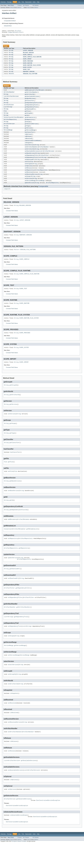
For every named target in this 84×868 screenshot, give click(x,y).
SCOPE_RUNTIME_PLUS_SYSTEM (32, 67)
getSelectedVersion (31, 127)
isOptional (28, 138)
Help (38, 2)
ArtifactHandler (9, 94)
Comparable (7, 21)
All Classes (36, 5)
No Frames (26, 5)
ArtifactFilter (9, 107)
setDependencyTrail (31, 163)
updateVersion (29, 189)
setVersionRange (30, 187)
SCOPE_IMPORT (27, 60)
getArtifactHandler (31, 94)
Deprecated (28, 2)
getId (27, 118)
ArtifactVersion (13, 99)
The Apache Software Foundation (19, 866)
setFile (27, 167)
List (5, 99)
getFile (27, 114)
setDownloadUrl (30, 165)
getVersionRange (30, 134)
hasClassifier (29, 136)
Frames (20, 5)
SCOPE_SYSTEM (27, 69)
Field (11, 8)
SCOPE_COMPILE (28, 56)
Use (19, 2)
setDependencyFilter (31, 160)
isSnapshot (28, 147)
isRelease (28, 140)
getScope (28, 125)
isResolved (28, 143)
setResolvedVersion (31, 180)
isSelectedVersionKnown (33, 145)
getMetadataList (30, 121)
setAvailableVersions (32, 156)
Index (34, 2)
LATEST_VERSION (28, 51)
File (5, 114)
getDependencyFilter (31, 107)
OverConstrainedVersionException (48, 824)
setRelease (28, 174)
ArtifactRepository (10, 123)
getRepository (29, 123)
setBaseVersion (30, 158)
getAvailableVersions (32, 99)
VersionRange (8, 134)
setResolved (29, 178)
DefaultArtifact (8, 26)
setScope (28, 182)
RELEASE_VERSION (28, 53)
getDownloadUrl (30, 112)
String (11, 51)
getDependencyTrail (31, 110)
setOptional (29, 171)
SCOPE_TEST (27, 71)
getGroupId (28, 116)
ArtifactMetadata (39, 92)
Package (9, 2)
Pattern (11, 75)
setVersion (28, 185)
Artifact (13, 21)
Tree (23, 2)
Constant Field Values (12, 218)
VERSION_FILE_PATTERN (30, 75)
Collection (7, 121)
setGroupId (28, 169)
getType (27, 129)
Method (19, 8)
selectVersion (29, 149)
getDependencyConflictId (33, 105)
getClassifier (29, 103)
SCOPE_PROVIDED (28, 62)
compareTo (7, 195)
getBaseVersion (30, 101)
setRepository (29, 176)
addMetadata (29, 92)
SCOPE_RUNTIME (28, 64)
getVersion (28, 132)
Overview (3, 2)
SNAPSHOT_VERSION (29, 73)
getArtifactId (29, 96)
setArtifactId (29, 154)
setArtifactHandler (31, 151)
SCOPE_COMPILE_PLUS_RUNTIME (32, 58)
